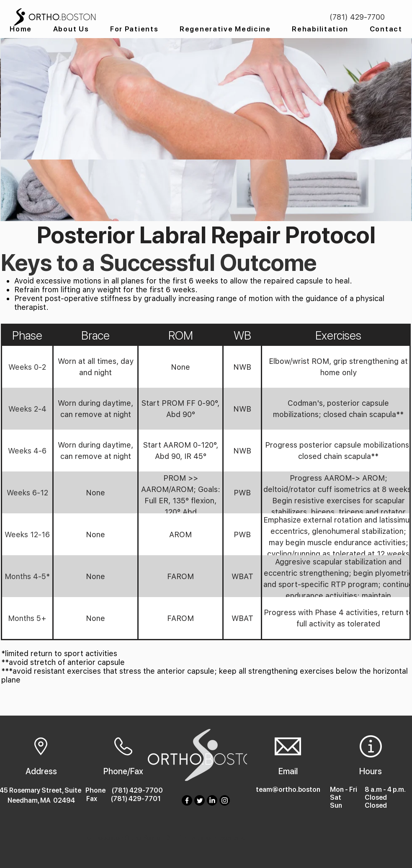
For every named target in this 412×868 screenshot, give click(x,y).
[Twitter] (200, 800)
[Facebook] (187, 800)
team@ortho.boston (288, 789)
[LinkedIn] (212, 800)
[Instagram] (225, 800)
